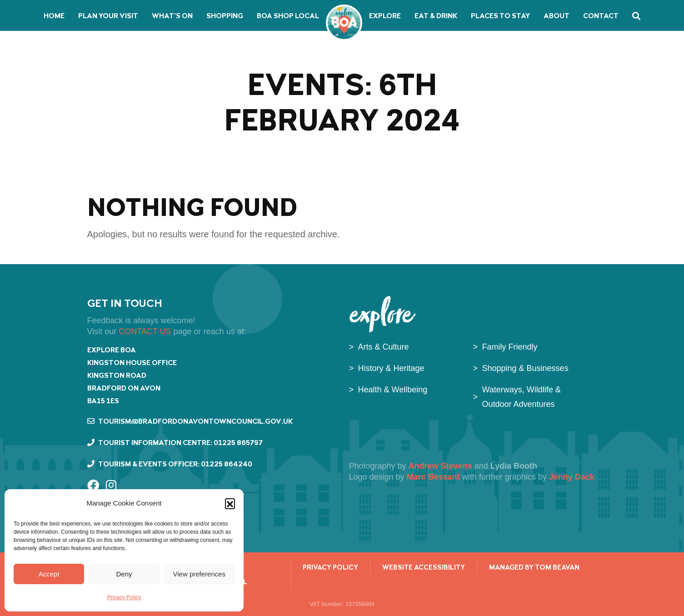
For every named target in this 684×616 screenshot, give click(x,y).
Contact (601, 16)
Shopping (225, 16)
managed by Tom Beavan (534, 567)
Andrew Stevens (440, 466)
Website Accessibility (424, 567)
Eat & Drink (436, 16)
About (557, 16)
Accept (49, 574)
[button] (230, 503)
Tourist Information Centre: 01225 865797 (175, 443)
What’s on (172, 16)
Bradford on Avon (344, 23)
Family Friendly (510, 347)
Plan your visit (108, 16)
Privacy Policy (124, 597)
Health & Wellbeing (393, 390)
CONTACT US (145, 331)
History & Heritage (391, 368)
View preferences (200, 574)
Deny (124, 574)
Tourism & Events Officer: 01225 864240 (170, 464)
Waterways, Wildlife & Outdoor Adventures (522, 397)
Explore (385, 16)
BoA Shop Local (288, 16)
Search (636, 16)
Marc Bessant (434, 477)
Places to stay (500, 16)
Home (54, 16)
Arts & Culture (384, 347)
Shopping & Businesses (525, 368)
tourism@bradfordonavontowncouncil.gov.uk (190, 421)
